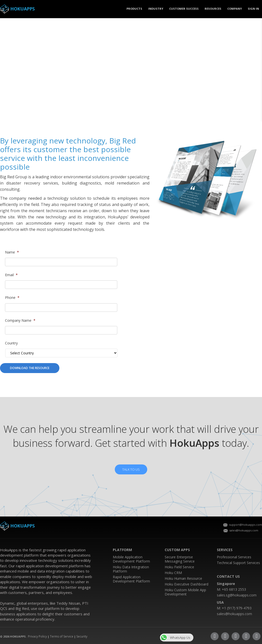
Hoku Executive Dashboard (187, 584)
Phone (12, 298)
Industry (156, 9)
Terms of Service (62, 636)
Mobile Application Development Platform (131, 559)
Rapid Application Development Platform (131, 579)
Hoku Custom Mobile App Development (185, 592)
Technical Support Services (238, 563)
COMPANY (235, 9)
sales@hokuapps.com (241, 530)
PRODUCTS (134, 9)
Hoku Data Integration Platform (131, 569)
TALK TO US (131, 469)
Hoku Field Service (179, 567)
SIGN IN (253, 9)
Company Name (20, 321)
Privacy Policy (37, 636)
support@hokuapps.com (243, 525)
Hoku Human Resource (183, 578)
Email (11, 275)
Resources (213, 9)
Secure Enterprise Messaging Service (180, 559)
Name (12, 252)
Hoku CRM (173, 573)
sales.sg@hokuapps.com (237, 595)
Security (82, 636)
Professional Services (234, 557)
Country (11, 343)
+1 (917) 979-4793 (237, 608)
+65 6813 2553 (234, 589)
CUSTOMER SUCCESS (184, 9)
